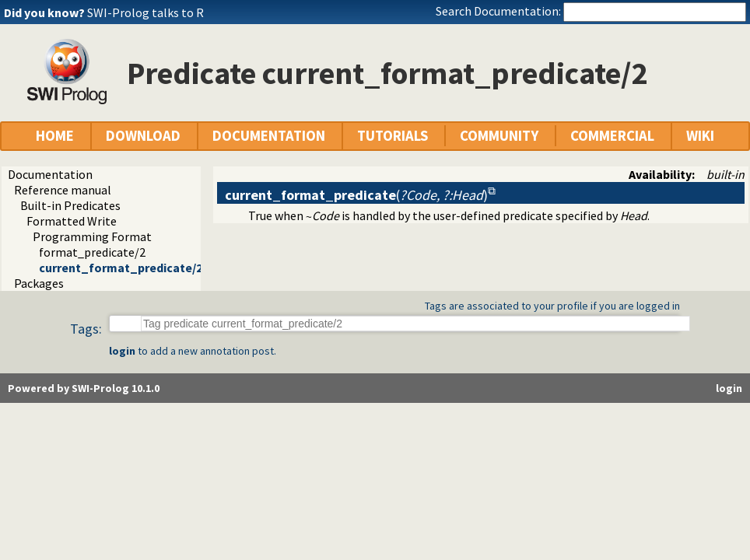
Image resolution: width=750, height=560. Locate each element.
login (122, 351)
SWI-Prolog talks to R (145, 12)
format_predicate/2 (92, 252)
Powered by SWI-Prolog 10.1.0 (84, 388)
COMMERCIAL (612, 136)
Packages (39, 283)
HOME (55, 136)
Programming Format (92, 236)
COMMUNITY (499, 136)
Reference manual (63, 190)
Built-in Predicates (70, 205)
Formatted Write (72, 221)
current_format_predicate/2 (121, 268)
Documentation (50, 174)
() (356, 195)
